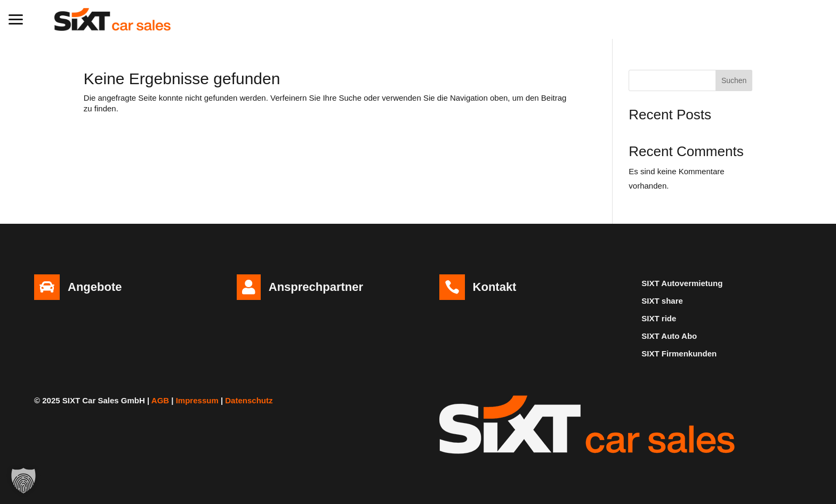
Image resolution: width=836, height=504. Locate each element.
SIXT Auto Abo (669, 336)
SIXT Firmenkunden (679, 353)
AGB (160, 400)
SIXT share (662, 301)
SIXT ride (659, 318)
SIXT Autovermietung (682, 283)
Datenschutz (249, 400)
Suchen (734, 80)
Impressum (197, 400)
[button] (16, 18)
